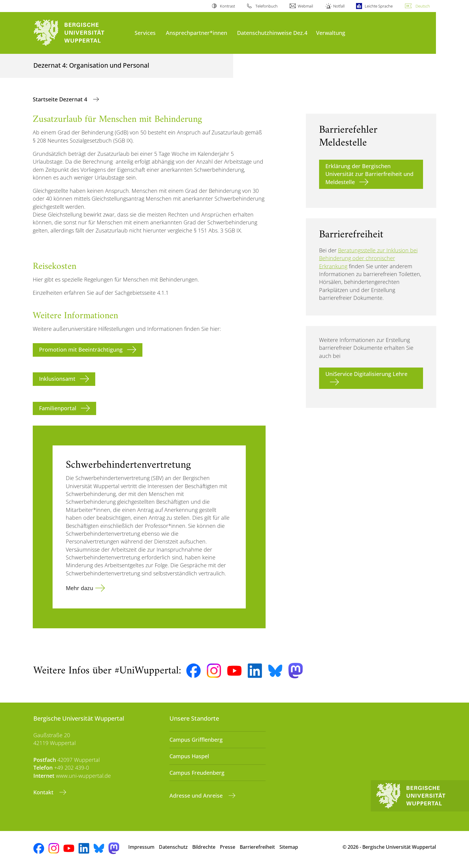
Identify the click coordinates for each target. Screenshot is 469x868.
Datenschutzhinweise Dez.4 (272, 33)
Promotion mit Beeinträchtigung (81, 349)
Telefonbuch (266, 6)
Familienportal (58, 408)
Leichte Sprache (379, 6)
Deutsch (423, 6)
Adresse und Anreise (197, 796)
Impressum (141, 847)
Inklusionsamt (57, 379)
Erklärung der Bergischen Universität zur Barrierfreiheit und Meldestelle (369, 174)
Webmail (305, 6)
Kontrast (227, 6)
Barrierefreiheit (257, 847)
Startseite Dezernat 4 (61, 99)
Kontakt (44, 792)
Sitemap (289, 847)
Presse (228, 847)
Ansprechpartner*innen (196, 33)
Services (145, 33)
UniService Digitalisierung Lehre (366, 374)
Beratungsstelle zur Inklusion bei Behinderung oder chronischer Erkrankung (368, 258)
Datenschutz (173, 847)
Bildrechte (204, 847)
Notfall (339, 6)
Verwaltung (331, 33)
